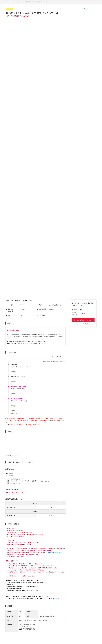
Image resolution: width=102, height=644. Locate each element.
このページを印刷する (83, 324)
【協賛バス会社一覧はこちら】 (54, 553)
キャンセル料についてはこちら (14, 492)
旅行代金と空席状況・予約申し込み (83, 320)
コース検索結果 (20, 2)
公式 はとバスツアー (10, 2)
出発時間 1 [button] (36, 503)
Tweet (86, 9)
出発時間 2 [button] (36, 511)
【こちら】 (39, 341)
